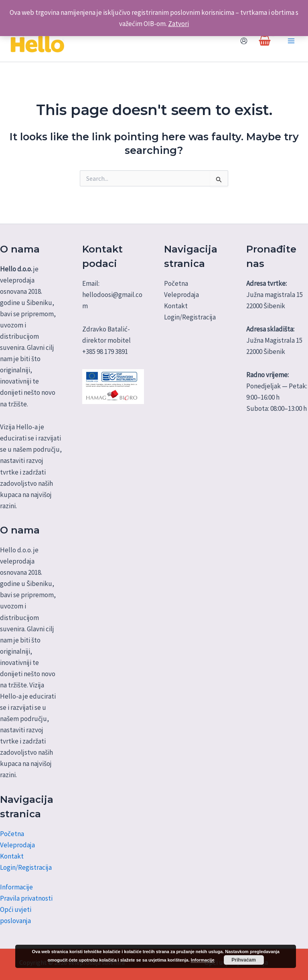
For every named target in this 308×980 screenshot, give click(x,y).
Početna (12, 834)
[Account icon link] (244, 41)
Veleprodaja (17, 845)
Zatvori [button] (178, 24)
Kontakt (12, 856)
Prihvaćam (244, 960)
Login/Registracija (26, 867)
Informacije (16, 887)
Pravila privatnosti (26, 898)
